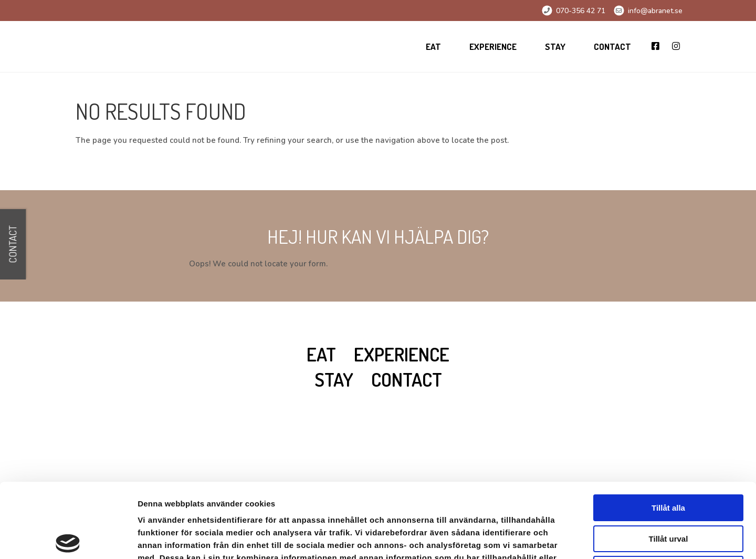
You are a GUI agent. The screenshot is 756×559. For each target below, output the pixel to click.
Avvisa (668, 492)
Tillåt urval (669, 462)
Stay (555, 46)
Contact (612, 46)
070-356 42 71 (581, 11)
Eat (433, 46)
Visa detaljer (570, 538)
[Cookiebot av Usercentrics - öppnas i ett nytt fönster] (68, 539)
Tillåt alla (668, 431)
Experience (493, 46)
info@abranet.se (655, 11)
